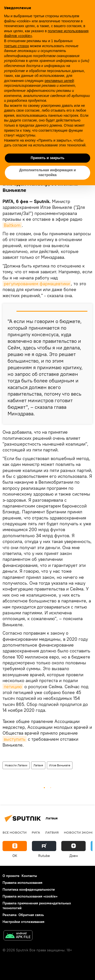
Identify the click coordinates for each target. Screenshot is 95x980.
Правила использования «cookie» (30, 896)
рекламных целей (59, 81)
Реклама (9, 915)
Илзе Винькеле (60, 765)
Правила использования (22, 883)
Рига (36, 832)
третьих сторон (16, 46)
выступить (15, 739)
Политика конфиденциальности (29, 889)
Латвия (38, 765)
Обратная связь (31, 915)
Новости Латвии (16, 765)
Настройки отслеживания (23, 922)
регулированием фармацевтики (37, 284)
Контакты (29, 876)
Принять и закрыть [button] (48, 158)
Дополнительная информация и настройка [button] (48, 173)
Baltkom (12, 225)
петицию (13, 687)
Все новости (15, 832)
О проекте (11, 876)
